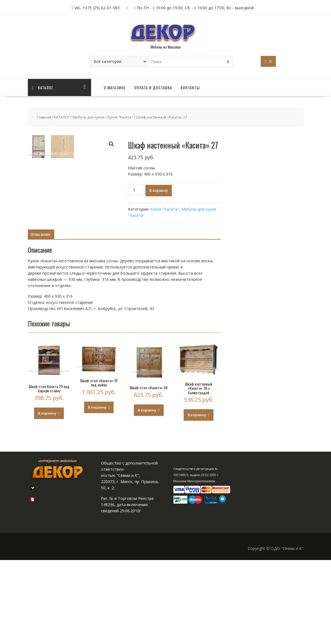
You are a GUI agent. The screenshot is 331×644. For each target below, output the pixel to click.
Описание (40, 318)
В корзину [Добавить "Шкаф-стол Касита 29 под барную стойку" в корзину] (47, 497)
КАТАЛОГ (62, 117)
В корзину (159, 190)
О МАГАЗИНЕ (115, 87)
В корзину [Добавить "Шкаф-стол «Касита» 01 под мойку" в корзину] (97, 491)
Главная (44, 117)
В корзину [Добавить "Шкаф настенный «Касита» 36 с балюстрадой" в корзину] (197, 499)
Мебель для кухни (88, 117)
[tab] (40, 318)
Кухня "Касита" (120, 117)
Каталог (43, 87)
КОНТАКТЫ (190, 87)
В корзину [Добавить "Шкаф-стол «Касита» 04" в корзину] (147, 494)
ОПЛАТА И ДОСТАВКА (153, 87)
